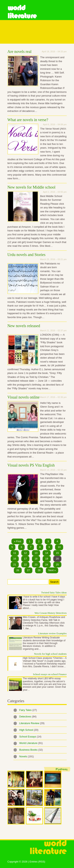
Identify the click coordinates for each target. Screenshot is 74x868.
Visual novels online (24, 397)
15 (57, 553)
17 (25, 559)
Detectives (28, 717)
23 (36, 565)
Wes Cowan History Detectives (51, 613)
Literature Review (32, 723)
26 (18, 570)
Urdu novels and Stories (27, 255)
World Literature (22, 12)
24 (47, 565)
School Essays (30, 737)
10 (59, 547)
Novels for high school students (50, 654)
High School (29, 730)
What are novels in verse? (28, 120)
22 (25, 565)
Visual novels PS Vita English (31, 465)
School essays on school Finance (50, 674)
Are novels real (20, 52)
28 (39, 570)
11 (15, 553)
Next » (52, 570)
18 (36, 559)
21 (15, 565)
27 (28, 570)
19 (47, 559)
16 (15, 559)
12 (25, 553)
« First (18, 541)
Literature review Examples (52, 633)
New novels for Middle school (31, 187)
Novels (27, 756)
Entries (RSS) (37, 862)
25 (57, 565)
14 (47, 553)
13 (36, 553)
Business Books (31, 750)
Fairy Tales (28, 710)
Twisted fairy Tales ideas (54, 592)
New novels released (24, 326)
